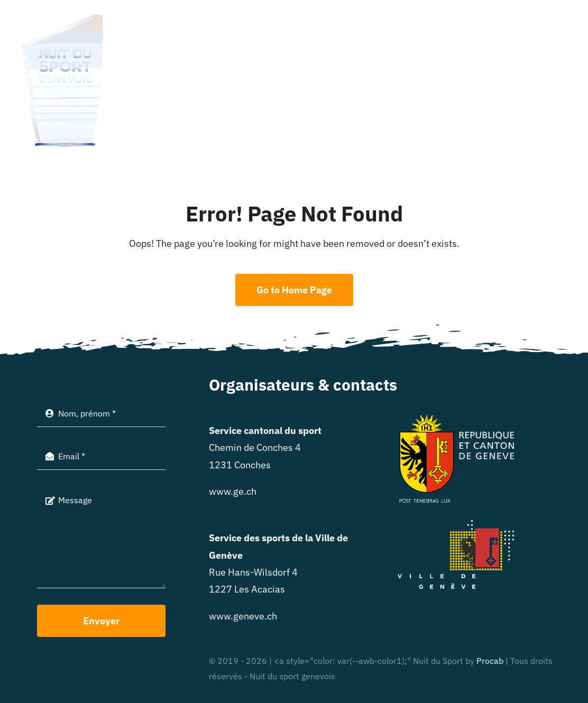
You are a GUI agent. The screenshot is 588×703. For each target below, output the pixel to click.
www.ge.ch (233, 491)
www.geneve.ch (243, 616)
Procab (490, 661)
